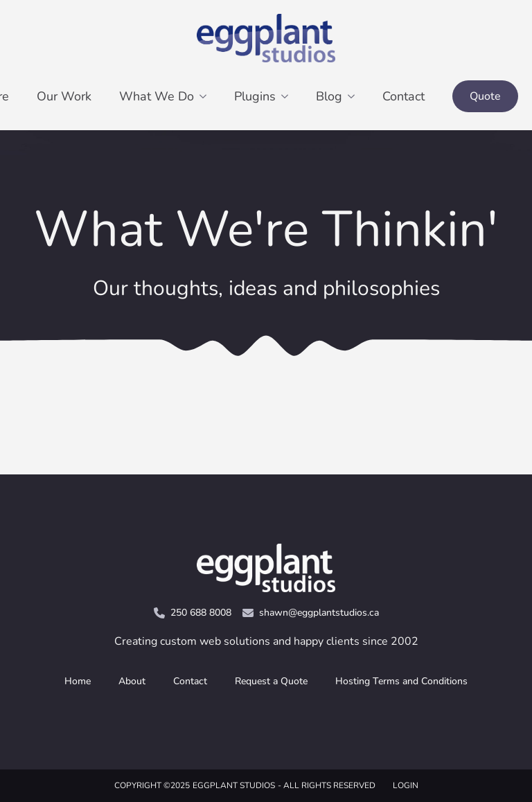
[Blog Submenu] (355, 96)
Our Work (64, 96)
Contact (404, 96)
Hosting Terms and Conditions (401, 681)
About (132, 681)
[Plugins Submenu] (289, 96)
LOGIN (406, 785)
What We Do (157, 96)
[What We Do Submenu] (207, 96)
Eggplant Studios (234, 785)
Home (78, 681)
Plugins (255, 96)
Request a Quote (271, 681)
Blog (329, 96)
